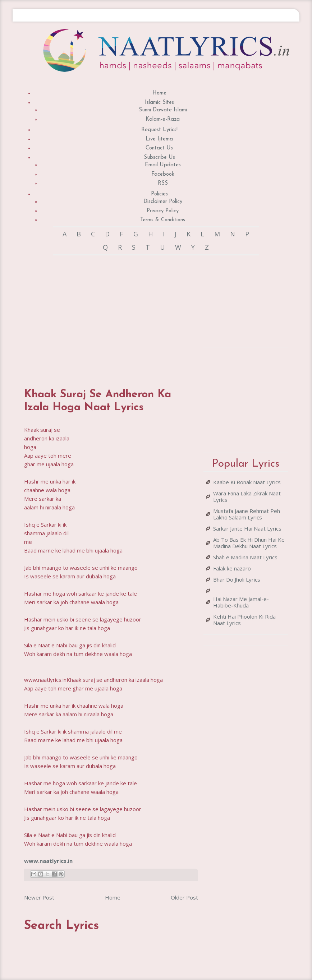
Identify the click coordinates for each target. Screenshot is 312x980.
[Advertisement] (151, 315)
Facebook (163, 174)
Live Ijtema (159, 139)
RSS (163, 183)
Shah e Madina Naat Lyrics (245, 557)
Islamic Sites (159, 103)
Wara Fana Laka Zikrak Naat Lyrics (247, 496)
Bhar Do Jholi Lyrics (237, 579)
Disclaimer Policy (163, 202)
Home (159, 93)
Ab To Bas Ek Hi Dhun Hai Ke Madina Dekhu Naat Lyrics (249, 543)
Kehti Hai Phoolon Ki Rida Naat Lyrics (244, 620)
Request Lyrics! (159, 130)
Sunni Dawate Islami (163, 110)
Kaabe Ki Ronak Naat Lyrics (247, 482)
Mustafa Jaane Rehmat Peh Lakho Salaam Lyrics (247, 514)
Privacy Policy (163, 211)
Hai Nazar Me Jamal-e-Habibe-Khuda (241, 602)
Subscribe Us (159, 158)
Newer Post (39, 897)
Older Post (184, 897)
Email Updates (163, 165)
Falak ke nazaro (232, 568)
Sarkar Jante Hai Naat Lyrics (247, 528)
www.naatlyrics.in (48, 861)
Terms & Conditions (163, 220)
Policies (159, 194)
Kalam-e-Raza (163, 119)
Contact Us (159, 148)
